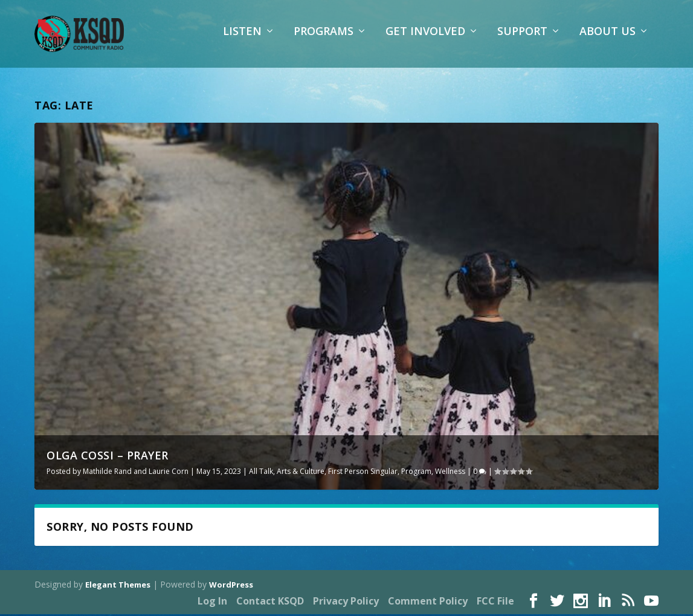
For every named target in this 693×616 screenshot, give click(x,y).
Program (416, 472)
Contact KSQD (270, 602)
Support (522, 39)
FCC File (495, 602)
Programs (324, 39)
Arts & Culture (301, 472)
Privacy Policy (346, 602)
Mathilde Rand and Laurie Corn (136, 472)
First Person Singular (363, 472)
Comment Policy (428, 602)
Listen (242, 39)
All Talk (261, 472)
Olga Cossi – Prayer (108, 456)
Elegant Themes (118, 586)
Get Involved (425, 39)
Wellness (450, 472)
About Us (608, 39)
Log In (212, 602)
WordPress (231, 586)
